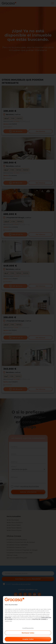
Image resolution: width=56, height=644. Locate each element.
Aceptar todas (28, 639)
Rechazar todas (28, 633)
